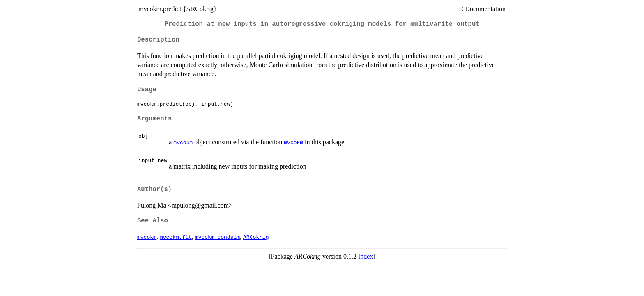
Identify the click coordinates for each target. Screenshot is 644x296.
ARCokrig (256, 237)
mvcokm (183, 142)
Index (366, 256)
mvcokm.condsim (217, 237)
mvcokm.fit (176, 237)
